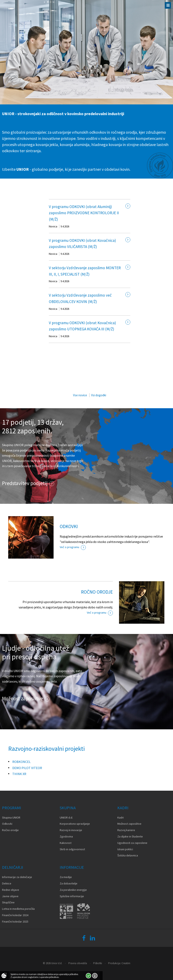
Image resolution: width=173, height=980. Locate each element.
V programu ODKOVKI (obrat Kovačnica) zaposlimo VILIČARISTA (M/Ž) (82, 244)
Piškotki (98, 963)
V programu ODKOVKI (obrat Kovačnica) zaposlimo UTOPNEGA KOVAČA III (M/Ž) (82, 326)
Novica (53, 226)
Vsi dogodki (99, 395)
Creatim (126, 963)
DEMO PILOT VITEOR (27, 768)
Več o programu (69, 547)
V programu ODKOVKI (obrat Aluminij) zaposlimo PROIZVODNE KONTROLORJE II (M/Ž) (84, 213)
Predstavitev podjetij (25, 483)
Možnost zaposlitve (23, 698)
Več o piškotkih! (95, 976)
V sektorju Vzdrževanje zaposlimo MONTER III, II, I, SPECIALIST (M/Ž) (85, 271)
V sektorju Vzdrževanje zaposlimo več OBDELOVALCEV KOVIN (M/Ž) (80, 298)
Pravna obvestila (78, 963)
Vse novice (80, 395)
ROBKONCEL (21, 762)
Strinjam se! (88, 976)
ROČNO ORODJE (97, 592)
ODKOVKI (69, 526)
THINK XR (19, 774)
